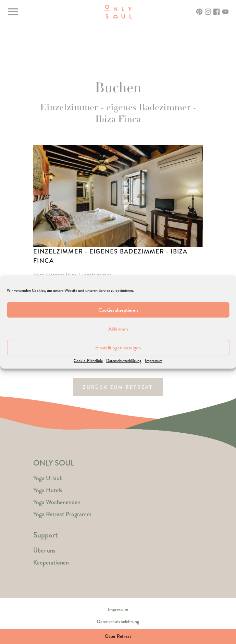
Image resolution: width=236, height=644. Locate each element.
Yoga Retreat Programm (62, 514)
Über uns (44, 550)
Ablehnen (118, 329)
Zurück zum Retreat (118, 387)
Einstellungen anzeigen (118, 348)
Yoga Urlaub (48, 478)
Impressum (154, 361)
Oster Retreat (118, 636)
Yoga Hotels (48, 490)
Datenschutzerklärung (124, 361)
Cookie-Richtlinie (88, 361)
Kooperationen (51, 562)
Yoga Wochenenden (57, 502)
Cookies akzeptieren (118, 310)
